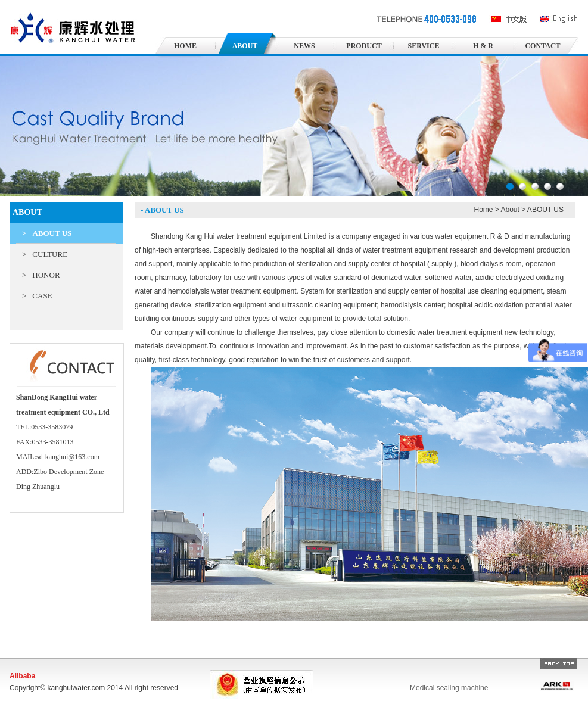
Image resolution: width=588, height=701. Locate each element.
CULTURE (45, 254)
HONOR (41, 275)
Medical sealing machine (449, 688)
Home (483, 210)
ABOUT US (47, 233)
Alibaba (22, 676)
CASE (37, 296)
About (510, 210)
